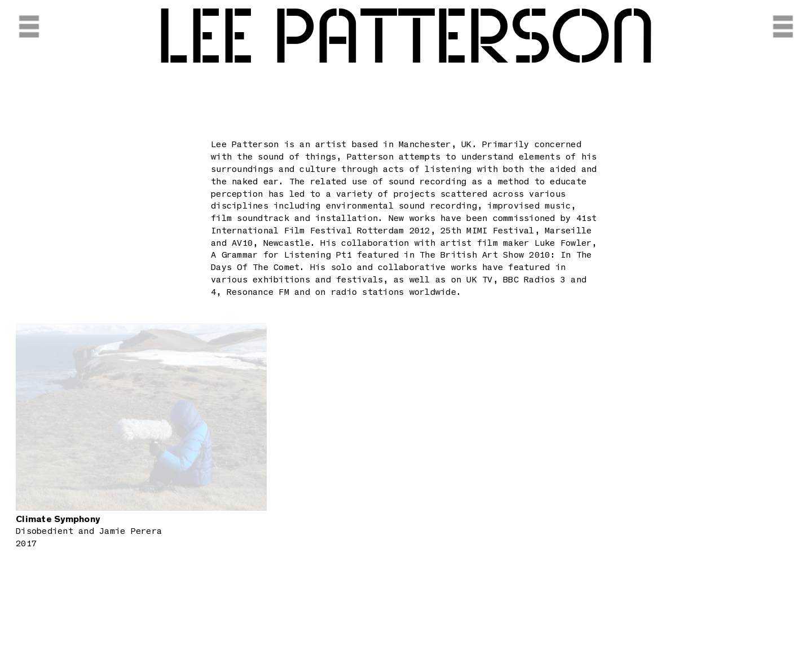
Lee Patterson (406, 39)
